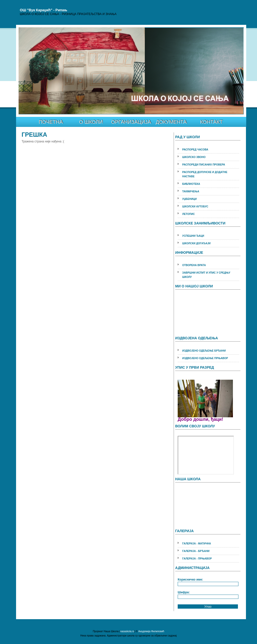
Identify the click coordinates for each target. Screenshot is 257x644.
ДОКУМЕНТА (171, 122)
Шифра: (184, 592)
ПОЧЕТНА (51, 122)
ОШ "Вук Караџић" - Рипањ (44, 10)
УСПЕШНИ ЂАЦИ (193, 236)
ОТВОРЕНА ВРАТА (194, 265)
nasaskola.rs (127, 631)
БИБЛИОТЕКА (191, 184)
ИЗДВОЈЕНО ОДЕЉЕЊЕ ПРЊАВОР (205, 358)
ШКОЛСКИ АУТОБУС (195, 207)
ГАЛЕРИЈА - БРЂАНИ (196, 551)
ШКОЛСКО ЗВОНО (194, 157)
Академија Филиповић (151, 631)
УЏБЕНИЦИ (189, 199)
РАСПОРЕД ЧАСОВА (195, 150)
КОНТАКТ (211, 122)
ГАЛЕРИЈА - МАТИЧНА (197, 544)
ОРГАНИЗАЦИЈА (131, 122)
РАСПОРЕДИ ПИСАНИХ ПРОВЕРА (204, 165)
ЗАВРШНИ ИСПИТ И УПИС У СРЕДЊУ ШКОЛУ (206, 275)
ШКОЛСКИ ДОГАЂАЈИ (196, 243)
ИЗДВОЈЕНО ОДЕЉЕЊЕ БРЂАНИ (204, 351)
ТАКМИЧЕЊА (191, 191)
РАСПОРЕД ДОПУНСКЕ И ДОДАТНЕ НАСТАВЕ (205, 174)
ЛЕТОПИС (188, 214)
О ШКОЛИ (91, 122)
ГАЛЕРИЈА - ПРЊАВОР (197, 559)
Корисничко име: (190, 580)
